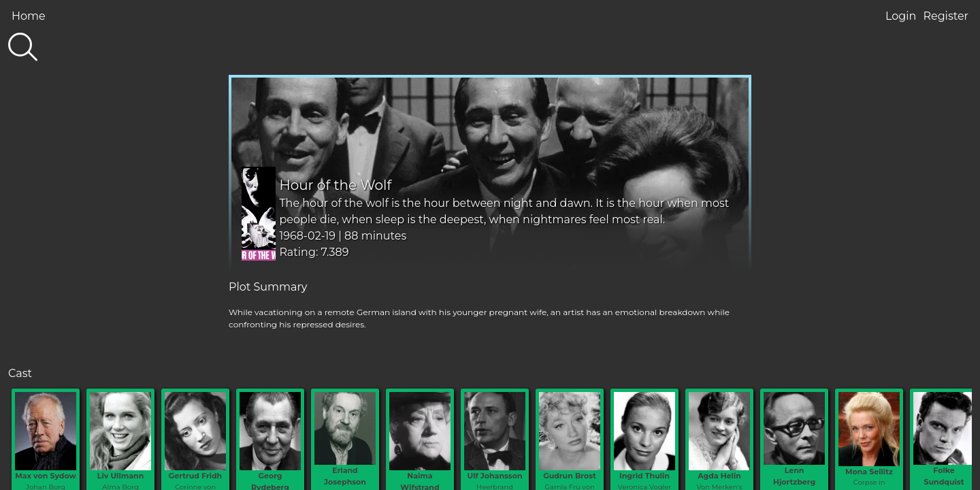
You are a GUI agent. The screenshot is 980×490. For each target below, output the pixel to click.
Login (901, 16)
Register (946, 16)
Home (29, 16)
